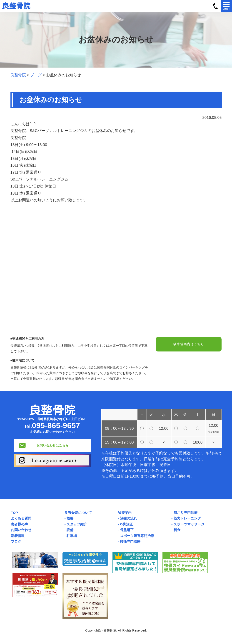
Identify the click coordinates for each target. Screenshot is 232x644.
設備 (70, 530)
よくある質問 (21, 518)
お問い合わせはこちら (52, 445)
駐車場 (72, 536)
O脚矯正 (126, 524)
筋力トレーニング (187, 518)
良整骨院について (78, 513)
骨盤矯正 (127, 530)
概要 (70, 518)
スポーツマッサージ (189, 524)
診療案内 (125, 513)
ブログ (16, 541)
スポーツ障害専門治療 (137, 536)
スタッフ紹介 (77, 524)
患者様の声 (19, 524)
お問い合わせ (21, 530)
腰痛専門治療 (130, 541)
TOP (14, 513)
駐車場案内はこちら (189, 345)
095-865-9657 (56, 425)
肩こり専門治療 (186, 513)
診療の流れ (128, 518)
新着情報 (18, 536)
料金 (177, 530)
